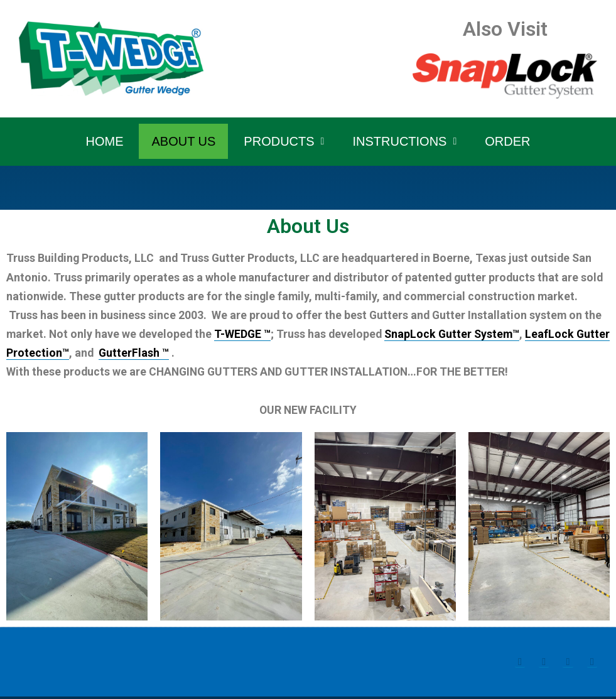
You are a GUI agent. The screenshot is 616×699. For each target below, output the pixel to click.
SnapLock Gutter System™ (457, 335)
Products (284, 141)
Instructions (404, 141)
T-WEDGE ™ (245, 335)
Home (104, 141)
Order (507, 141)
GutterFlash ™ (171, 354)
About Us (183, 141)
